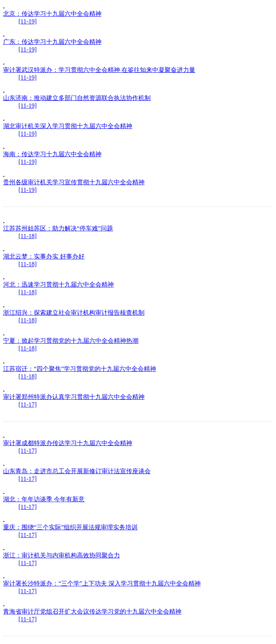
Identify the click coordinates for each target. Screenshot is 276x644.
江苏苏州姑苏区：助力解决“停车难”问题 (58, 228)
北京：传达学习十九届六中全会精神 (52, 14)
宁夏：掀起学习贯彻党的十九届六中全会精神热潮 (71, 341)
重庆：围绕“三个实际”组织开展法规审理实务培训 (70, 527)
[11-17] (27, 405)
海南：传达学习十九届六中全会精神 (52, 154)
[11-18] (27, 236)
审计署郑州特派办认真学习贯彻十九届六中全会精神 (74, 397)
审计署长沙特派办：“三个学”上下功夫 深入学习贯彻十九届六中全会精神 (102, 583)
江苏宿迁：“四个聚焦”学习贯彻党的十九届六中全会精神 (80, 369)
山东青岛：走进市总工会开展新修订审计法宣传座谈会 (77, 471)
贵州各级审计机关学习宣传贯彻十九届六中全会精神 (74, 182)
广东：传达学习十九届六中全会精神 (52, 42)
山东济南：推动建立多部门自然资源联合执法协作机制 (77, 98)
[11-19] (27, 21)
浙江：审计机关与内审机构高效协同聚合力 (62, 555)
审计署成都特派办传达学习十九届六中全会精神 (68, 443)
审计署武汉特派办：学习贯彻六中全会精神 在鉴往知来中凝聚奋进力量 (99, 70)
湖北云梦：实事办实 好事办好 (44, 256)
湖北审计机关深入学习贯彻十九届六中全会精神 (68, 126)
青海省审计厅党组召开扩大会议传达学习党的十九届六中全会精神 (92, 611)
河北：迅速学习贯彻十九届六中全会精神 (58, 284)
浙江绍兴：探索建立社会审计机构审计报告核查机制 (74, 313)
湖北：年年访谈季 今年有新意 (44, 499)
